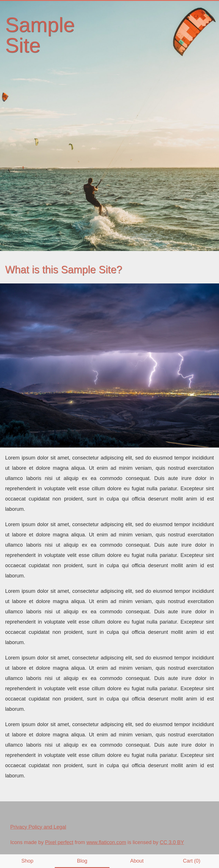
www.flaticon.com (106, 842)
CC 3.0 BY (172, 842)
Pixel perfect (59, 842)
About (137, 861)
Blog (82, 861)
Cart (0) (191, 861)
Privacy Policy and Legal (38, 827)
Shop (27, 861)
